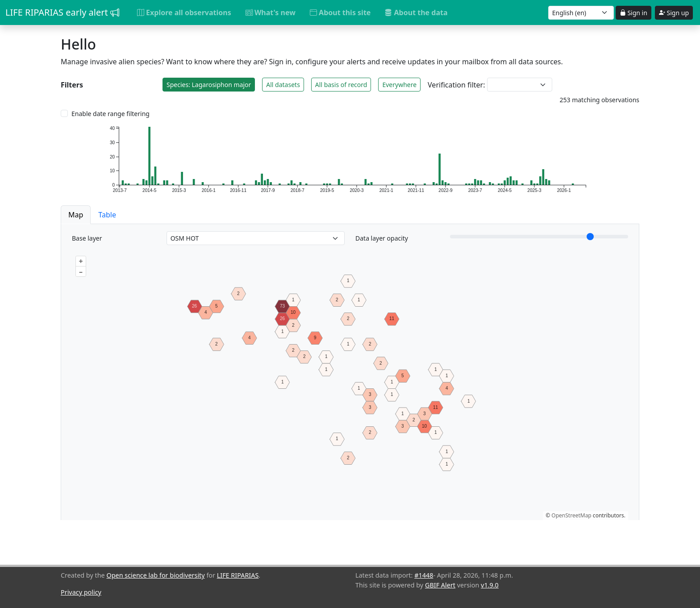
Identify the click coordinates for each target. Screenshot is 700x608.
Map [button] (76, 215)
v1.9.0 (490, 585)
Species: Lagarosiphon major (209, 85)
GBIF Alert (440, 585)
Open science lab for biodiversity (155, 575)
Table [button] (107, 215)
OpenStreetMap (571, 515)
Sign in (633, 13)
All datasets (283, 85)
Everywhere (399, 85)
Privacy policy (81, 592)
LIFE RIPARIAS (238, 575)
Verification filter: (456, 85)
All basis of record (341, 85)
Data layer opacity (382, 238)
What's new (271, 12)
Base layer (87, 238)
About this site (340, 12)
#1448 (424, 575)
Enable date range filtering (110, 114)
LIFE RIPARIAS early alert (62, 12)
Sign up (674, 13)
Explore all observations (184, 12)
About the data (416, 12)
